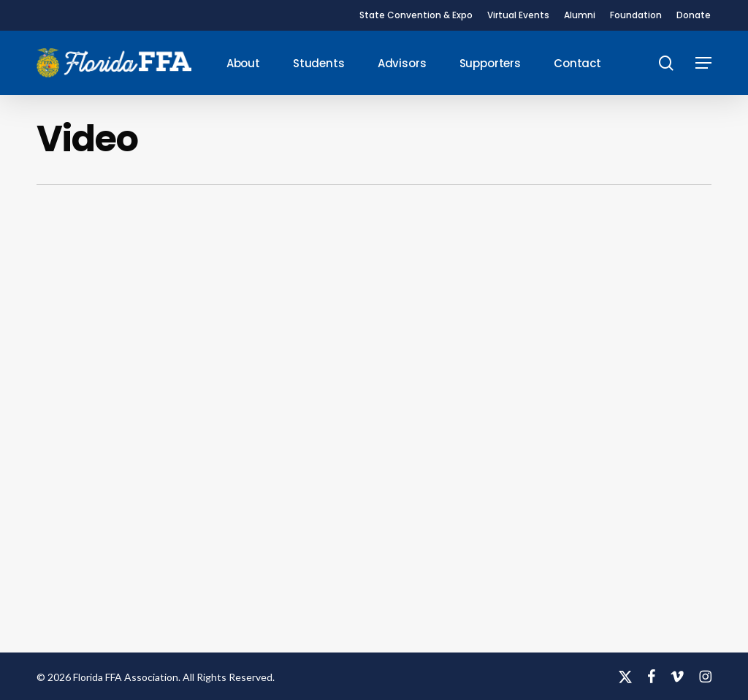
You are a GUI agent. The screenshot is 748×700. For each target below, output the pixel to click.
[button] (703, 63)
